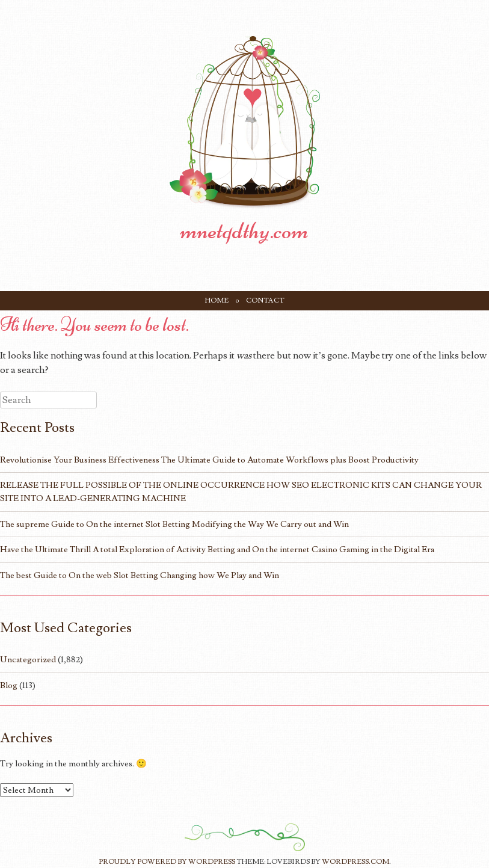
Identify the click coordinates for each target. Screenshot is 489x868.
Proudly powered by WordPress (167, 862)
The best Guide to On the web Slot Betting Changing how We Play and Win (140, 575)
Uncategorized (28, 660)
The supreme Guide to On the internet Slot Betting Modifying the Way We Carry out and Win (174, 524)
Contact (265, 300)
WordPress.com (355, 862)
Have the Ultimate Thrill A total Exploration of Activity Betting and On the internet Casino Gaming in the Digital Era (217, 549)
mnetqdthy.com (244, 230)
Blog (9, 685)
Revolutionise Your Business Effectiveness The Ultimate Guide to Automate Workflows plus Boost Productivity (209, 460)
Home (217, 300)
